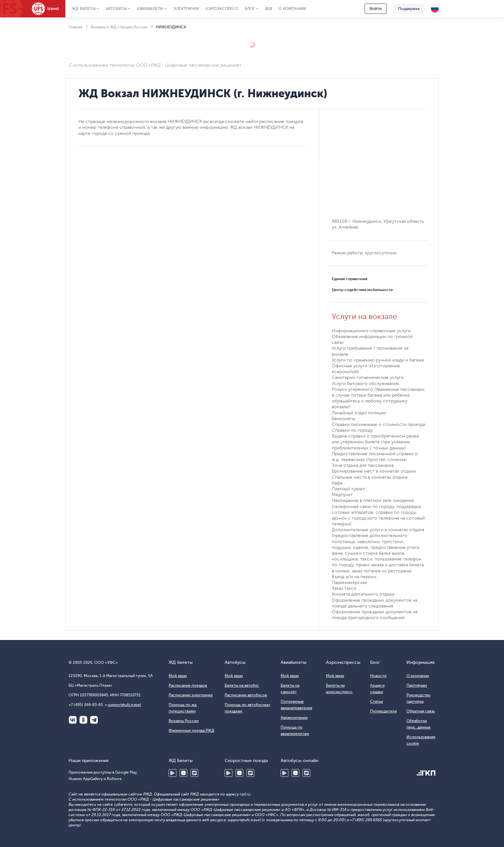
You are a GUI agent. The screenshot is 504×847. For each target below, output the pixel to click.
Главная (75, 27)
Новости (378, 676)
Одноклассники (83, 720)
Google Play (173, 773)
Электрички (186, 9)
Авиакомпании (294, 718)
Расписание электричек (191, 695)
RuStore (194, 773)
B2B (269, 9)
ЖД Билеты (84, 9)
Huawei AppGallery (183, 773)
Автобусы (116, 9)
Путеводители (383, 711)
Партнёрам (417, 685)
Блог (250, 9)
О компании (292, 9)
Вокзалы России (184, 721)
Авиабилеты (150, 9)
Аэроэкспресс (222, 9)
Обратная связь (421, 711)
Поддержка (409, 9)
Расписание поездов (188, 685)
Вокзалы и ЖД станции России (119, 27)
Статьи (377, 701)
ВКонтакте (73, 720)
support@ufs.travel (124, 705)
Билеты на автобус (242, 685)
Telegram (94, 720)
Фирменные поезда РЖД (191, 730)
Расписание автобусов (246, 695)
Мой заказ (178, 676)
